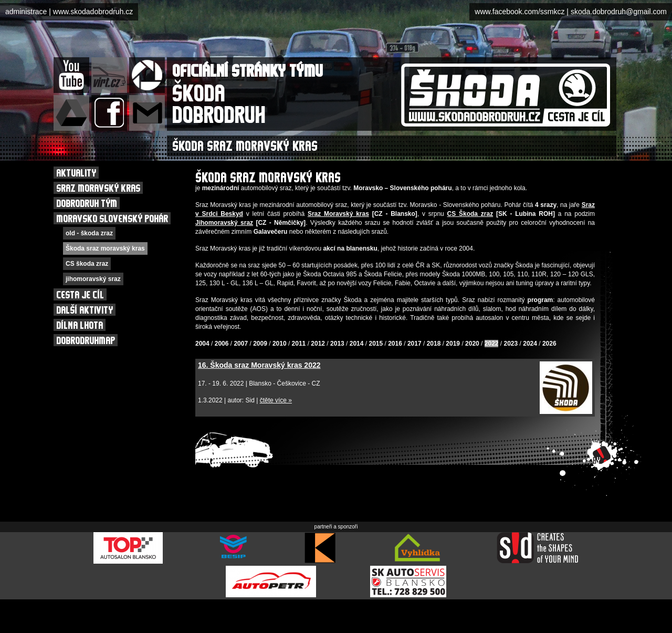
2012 (318, 344)
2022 (492, 344)
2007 (241, 344)
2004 (202, 344)
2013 (337, 344)
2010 (280, 344)
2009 (260, 344)
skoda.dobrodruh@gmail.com (619, 12)
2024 (530, 344)
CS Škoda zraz (470, 214)
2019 (453, 344)
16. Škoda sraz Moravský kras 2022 (259, 365)
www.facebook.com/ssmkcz (519, 12)
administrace (26, 12)
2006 (222, 344)
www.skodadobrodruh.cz (93, 12)
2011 (299, 344)
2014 (357, 344)
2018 (434, 344)
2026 (549, 344)
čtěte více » (276, 400)
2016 (395, 344)
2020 (472, 344)
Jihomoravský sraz (224, 223)
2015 (376, 344)
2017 (414, 344)
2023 (511, 344)
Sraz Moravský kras (338, 214)
